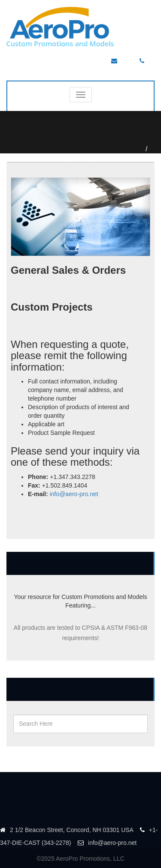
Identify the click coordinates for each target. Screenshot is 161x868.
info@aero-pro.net (74, 494)
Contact (153, 149)
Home (143, 149)
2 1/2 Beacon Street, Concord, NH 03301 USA (67, 830)
